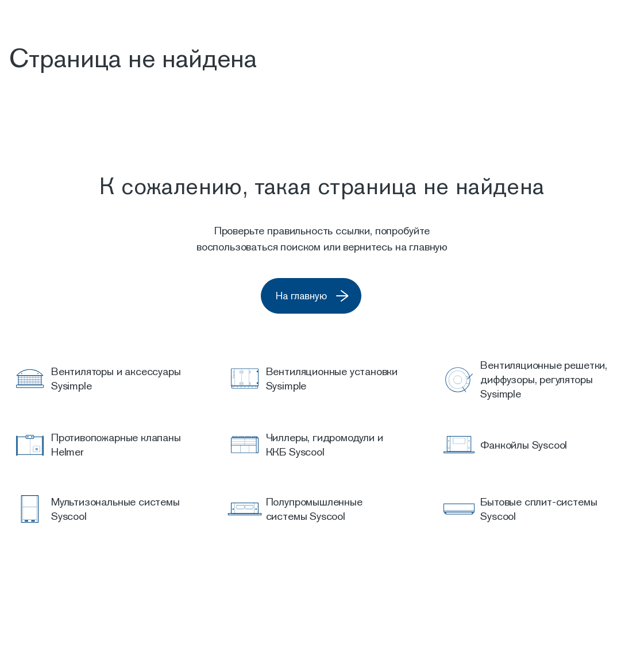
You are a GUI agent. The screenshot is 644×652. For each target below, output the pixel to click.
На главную (327, 296)
